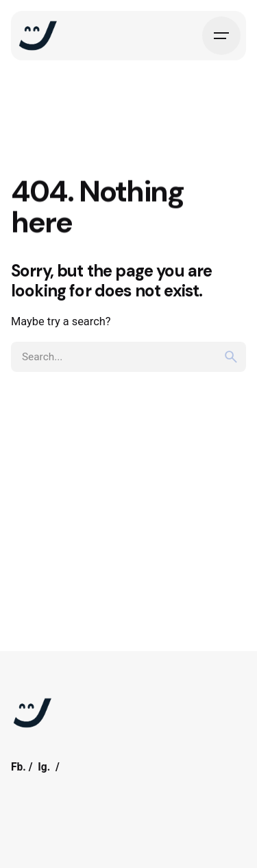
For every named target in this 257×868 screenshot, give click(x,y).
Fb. (19, 767)
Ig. (44, 767)
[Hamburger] (221, 36)
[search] (231, 357)
